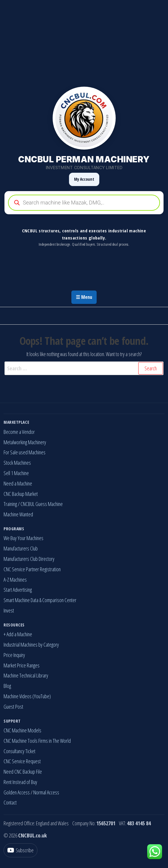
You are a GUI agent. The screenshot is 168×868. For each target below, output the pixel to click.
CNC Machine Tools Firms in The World (37, 741)
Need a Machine (18, 483)
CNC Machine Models (22, 730)
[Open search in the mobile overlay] (84, 203)
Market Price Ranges (22, 665)
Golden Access (17, 792)
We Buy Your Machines (23, 538)
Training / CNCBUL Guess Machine (33, 504)
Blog (7, 686)
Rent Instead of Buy (20, 782)
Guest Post (13, 707)
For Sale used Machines (25, 452)
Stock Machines (17, 463)
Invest (9, 610)
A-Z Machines (15, 580)
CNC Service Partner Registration (32, 569)
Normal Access (46, 792)
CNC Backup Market (21, 494)
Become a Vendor (19, 432)
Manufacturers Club (21, 548)
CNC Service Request (22, 761)
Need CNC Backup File (23, 772)
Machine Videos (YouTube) (27, 696)
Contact (10, 802)
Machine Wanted (18, 514)
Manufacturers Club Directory (29, 559)
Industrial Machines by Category (31, 645)
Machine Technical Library (26, 675)
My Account (84, 179)
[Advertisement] (84, 42)
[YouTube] (21, 850)
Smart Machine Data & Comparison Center (40, 600)
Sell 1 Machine (16, 473)
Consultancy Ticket (19, 751)
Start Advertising (18, 590)
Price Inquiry (14, 655)
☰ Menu (84, 297)
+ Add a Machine (18, 634)
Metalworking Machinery (25, 442)
